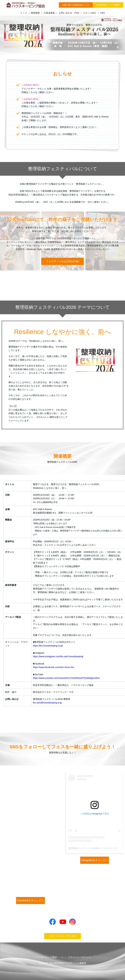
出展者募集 (49, 13)
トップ (24, 13)
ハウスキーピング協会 (46, 957)
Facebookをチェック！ (30, 900)
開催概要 (35, 13)
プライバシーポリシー (79, 957)
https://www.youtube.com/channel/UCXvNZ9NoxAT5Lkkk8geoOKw (66, 678)
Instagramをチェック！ (95, 860)
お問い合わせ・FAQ (69, 13)
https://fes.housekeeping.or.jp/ (48, 646)
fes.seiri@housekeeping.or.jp (47, 703)
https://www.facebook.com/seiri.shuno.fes (54, 667)
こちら (32, 92)
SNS (103, 13)
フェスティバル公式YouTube (63, 261)
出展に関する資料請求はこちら (76, 5)
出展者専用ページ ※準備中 (108, 5)
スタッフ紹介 (90, 13)
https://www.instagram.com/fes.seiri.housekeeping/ (58, 656)
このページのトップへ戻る (62, 936)
